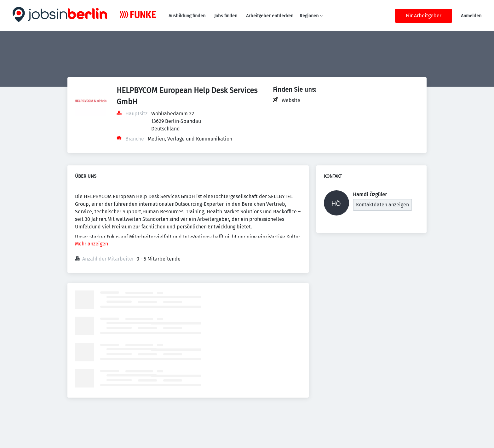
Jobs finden (226, 16)
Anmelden (471, 16)
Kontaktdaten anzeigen (382, 205)
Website (291, 100)
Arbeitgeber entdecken (270, 16)
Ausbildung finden (187, 16)
